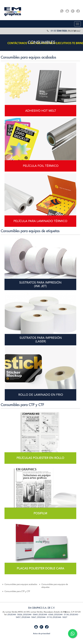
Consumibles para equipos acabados (28, 57)
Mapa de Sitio (8, 633)
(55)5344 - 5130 (61, 615)
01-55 (59, 31)
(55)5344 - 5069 (30, 615)
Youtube (67, 11)
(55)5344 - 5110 (44, 617)
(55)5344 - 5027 (60, 617)
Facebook (78, 11)
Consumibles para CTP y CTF (22, 405)
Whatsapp (62, 11)
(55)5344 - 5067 (29, 617)
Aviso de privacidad (42, 634)
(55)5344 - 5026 (15, 615)
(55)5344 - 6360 (46, 615)
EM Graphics (13, 12)
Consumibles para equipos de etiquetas (30, 231)
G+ (73, 11)
